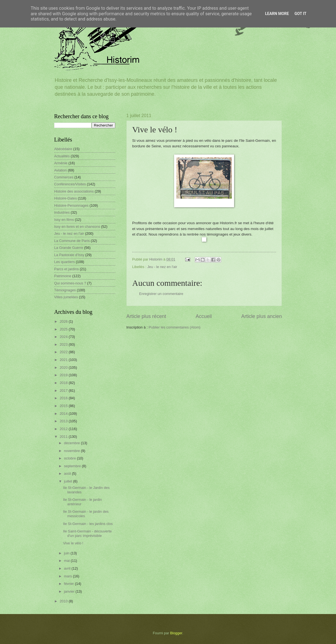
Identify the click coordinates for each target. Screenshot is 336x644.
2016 (64, 398)
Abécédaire (63, 149)
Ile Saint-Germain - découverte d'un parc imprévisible (87, 533)
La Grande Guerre (69, 248)
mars (68, 576)
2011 (64, 437)
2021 (64, 360)
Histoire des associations (74, 191)
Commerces (64, 177)
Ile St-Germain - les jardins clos (88, 524)
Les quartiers (64, 262)
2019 (64, 375)
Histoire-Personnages (71, 205)
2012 (64, 429)
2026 (64, 321)
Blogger (176, 633)
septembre (73, 466)
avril (68, 568)
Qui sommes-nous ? (70, 283)
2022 (64, 352)
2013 (64, 421)
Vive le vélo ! (73, 543)
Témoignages (65, 290)
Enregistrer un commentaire (161, 294)
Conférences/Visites (70, 184)
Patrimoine (63, 276)
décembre (72, 443)
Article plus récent (146, 316)
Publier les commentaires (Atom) (175, 327)
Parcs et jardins (67, 269)
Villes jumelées (66, 297)
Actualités (62, 156)
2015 (64, 406)
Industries (62, 212)
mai (67, 561)
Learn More (277, 14)
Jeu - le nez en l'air (162, 267)
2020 (64, 368)
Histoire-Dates (66, 198)
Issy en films (64, 220)
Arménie (61, 163)
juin (67, 553)
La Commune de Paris (72, 241)
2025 (64, 329)
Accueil (204, 316)
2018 (64, 383)
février (69, 584)
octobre (70, 458)
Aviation (61, 170)
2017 (64, 391)
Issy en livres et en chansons (77, 227)
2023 (64, 344)
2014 (64, 414)
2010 (64, 601)
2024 (64, 337)
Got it (300, 14)
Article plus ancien (262, 316)
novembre (72, 451)
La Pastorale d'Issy (69, 255)
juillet (68, 481)
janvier (70, 591)
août (68, 473)
